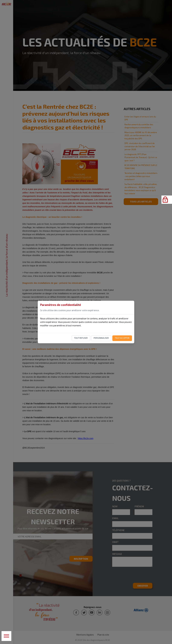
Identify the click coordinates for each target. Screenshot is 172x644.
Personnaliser (101, 338)
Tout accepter (122, 338)
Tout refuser (81, 338)
